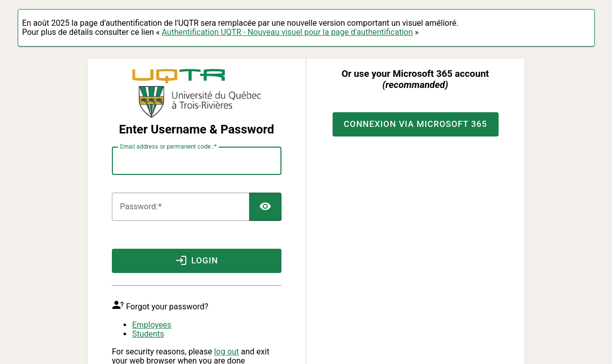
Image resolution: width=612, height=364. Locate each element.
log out (227, 352)
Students (148, 334)
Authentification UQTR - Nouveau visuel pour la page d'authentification (287, 32)
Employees (152, 325)
